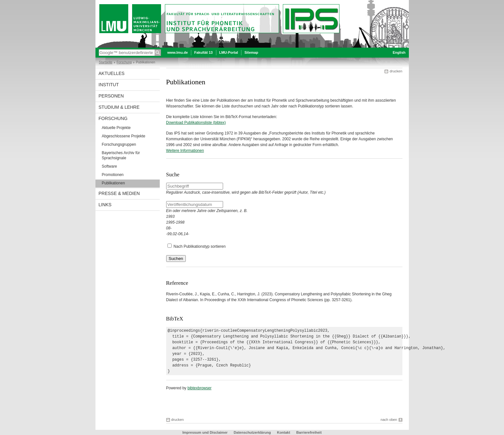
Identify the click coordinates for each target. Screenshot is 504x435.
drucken (396, 71)
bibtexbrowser (199, 388)
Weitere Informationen (185, 151)
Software (109, 166)
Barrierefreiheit (309, 432)
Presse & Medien (119, 193)
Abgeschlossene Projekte (124, 136)
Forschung (124, 62)
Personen (111, 96)
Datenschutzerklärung (252, 432)
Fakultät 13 (203, 52)
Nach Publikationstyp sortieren (200, 246)
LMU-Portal (229, 52)
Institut (109, 85)
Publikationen (113, 183)
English (399, 52)
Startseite (106, 62)
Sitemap (251, 52)
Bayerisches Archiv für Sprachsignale (121, 155)
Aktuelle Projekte (116, 128)
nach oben (389, 420)
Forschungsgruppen (119, 144)
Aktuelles (112, 73)
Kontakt (284, 432)
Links (105, 205)
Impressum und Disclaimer (205, 432)
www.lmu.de (178, 52)
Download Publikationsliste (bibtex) (196, 123)
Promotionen (113, 175)
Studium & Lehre (119, 107)
